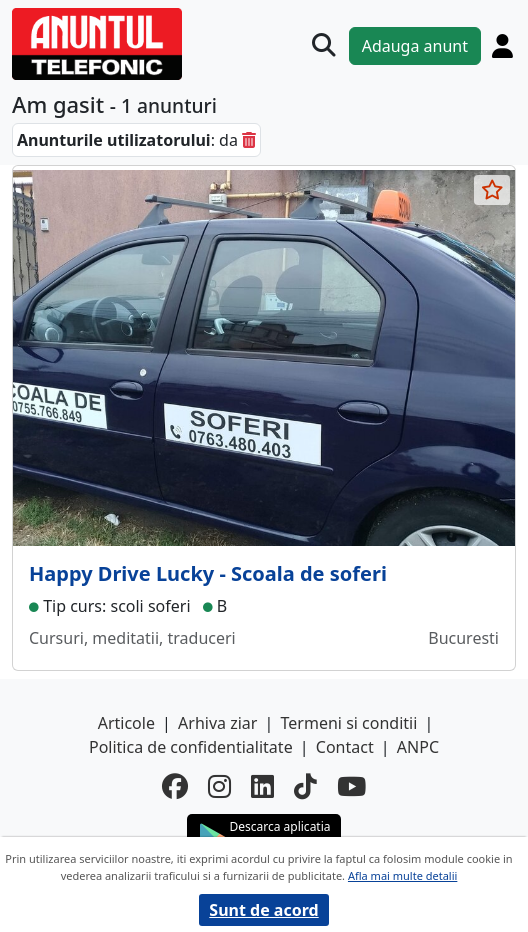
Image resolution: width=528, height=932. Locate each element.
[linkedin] (262, 786)
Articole (126, 723)
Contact (345, 747)
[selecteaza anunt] (492, 190)
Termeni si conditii (349, 723)
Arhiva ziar (217, 723)
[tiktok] (305, 786)
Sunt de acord (263, 910)
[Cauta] (324, 46)
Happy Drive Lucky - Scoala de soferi (208, 573)
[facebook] (175, 786)
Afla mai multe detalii (402, 875)
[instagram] (219, 786)
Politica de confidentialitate (191, 747)
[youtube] (351, 786)
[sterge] (249, 140)
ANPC (418, 747)
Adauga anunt (415, 46)
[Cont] (502, 46)
